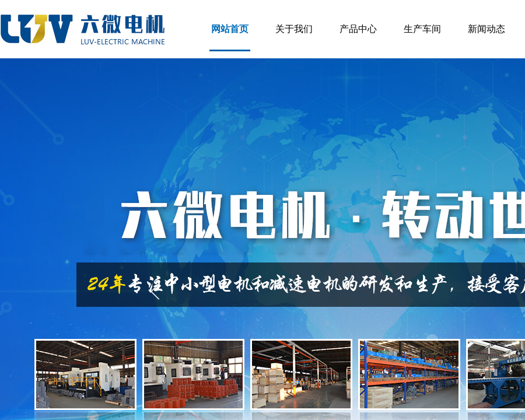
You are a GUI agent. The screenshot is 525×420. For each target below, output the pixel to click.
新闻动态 (487, 29)
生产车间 (422, 29)
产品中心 (358, 29)
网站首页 (230, 29)
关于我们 (294, 29)
